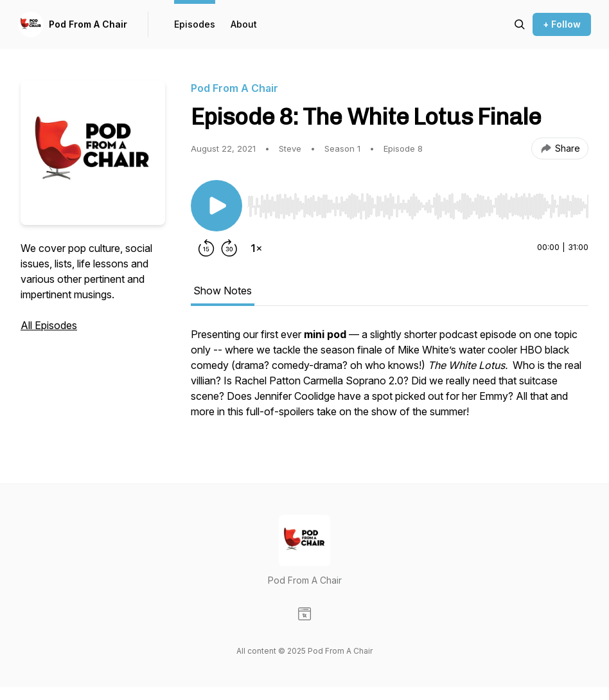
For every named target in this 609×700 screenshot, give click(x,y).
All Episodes (49, 325)
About (244, 24)
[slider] (418, 206)
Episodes (195, 24)
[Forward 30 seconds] (229, 248)
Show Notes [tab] (223, 291)
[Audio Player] (418, 202)
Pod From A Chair (88, 24)
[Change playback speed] (256, 248)
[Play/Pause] (216, 206)
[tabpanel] (390, 379)
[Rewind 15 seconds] (206, 248)
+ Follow (562, 24)
